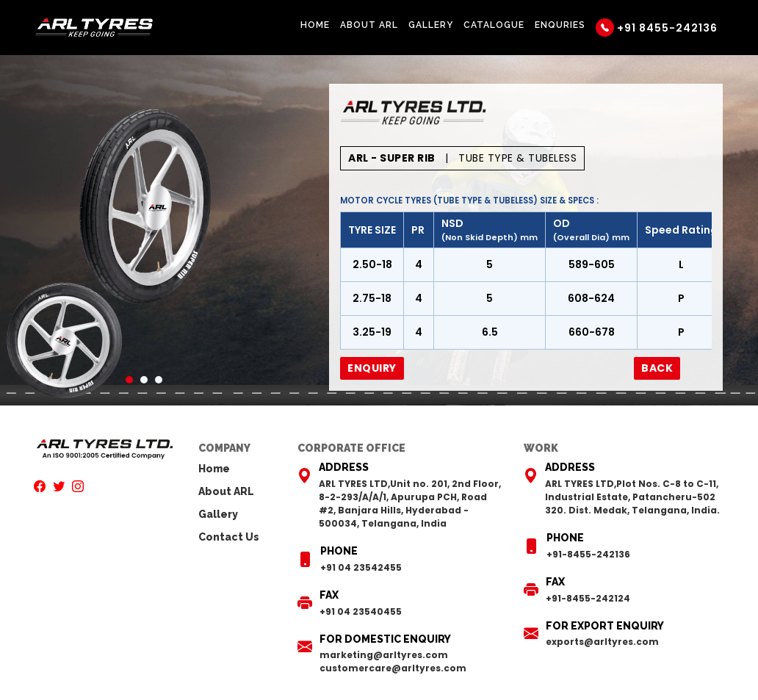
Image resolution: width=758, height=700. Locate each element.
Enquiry (372, 368)
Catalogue (494, 25)
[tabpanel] (144, 206)
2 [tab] (144, 380)
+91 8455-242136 (657, 28)
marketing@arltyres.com (384, 655)
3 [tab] (159, 380)
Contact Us (229, 537)
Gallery (431, 25)
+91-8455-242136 (588, 554)
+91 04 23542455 (361, 567)
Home (315, 25)
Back (657, 368)
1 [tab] (129, 380)
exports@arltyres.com (602, 642)
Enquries (560, 25)
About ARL (369, 25)
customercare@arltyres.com (393, 668)
